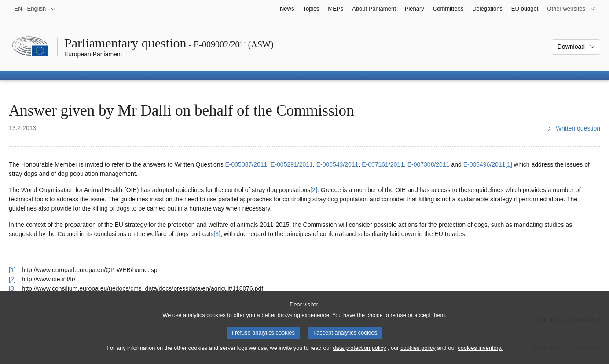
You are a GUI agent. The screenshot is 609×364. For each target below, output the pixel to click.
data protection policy (359, 354)
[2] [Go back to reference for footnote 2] (12, 279)
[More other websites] (571, 9)
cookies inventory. (480, 354)
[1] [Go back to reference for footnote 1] (12, 270)
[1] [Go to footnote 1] (509, 164)
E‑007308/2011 (429, 164)
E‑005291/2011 (292, 164)
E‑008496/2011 (484, 164)
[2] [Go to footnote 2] (314, 190)
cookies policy (418, 354)
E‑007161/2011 (383, 164)
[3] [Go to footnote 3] (217, 234)
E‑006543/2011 (338, 164)
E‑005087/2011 (246, 164)
